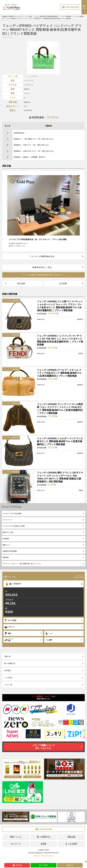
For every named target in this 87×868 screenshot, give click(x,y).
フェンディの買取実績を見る (42, 256)
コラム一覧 (8, 685)
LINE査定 (8, 670)
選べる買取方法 (10, 663)
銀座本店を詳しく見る (42, 267)
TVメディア (16, 844)
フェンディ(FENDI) (31, 76)
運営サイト (6, 545)
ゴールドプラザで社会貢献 (12, 514)
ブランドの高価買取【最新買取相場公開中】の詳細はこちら (43, 275)
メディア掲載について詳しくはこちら (43, 747)
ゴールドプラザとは (11, 507)
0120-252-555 (70, 7)
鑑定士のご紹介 (8, 532)
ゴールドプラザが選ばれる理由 (14, 526)
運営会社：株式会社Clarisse (44, 856)
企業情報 (6, 539)
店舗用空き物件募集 (10, 551)
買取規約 (6, 557)
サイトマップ (7, 520)
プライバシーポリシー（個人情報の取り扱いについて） (22, 564)
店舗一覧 (7, 656)
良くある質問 (71, 844)
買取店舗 (71, 837)
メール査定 (8, 678)
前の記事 (21, 284)
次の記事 (63, 284)
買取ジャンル (16, 837)
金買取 (43, 844)
